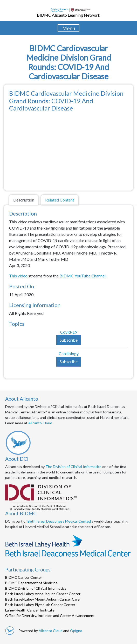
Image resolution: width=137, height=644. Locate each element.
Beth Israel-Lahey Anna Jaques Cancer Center (43, 594)
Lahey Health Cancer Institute (30, 610)
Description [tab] (24, 200)
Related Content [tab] (60, 200)
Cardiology (69, 353)
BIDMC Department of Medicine (31, 583)
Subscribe (69, 340)
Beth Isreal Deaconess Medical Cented (59, 521)
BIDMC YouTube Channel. (83, 276)
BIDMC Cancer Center (24, 577)
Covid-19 (69, 332)
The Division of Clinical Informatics (73, 467)
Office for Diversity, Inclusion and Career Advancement (50, 616)
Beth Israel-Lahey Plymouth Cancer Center (40, 605)
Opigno (76, 631)
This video (19, 276)
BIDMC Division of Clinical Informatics (36, 588)
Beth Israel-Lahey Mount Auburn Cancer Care (42, 599)
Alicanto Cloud (40, 423)
